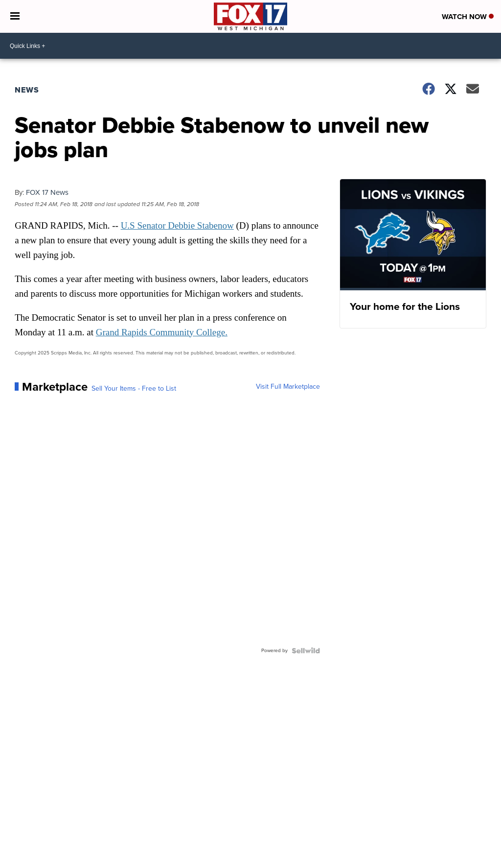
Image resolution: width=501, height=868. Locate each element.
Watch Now (468, 17)
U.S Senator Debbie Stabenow (177, 225)
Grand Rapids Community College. (162, 332)
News (27, 90)
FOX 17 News (47, 192)
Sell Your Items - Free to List (134, 389)
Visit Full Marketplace (288, 387)
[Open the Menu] (15, 16)
